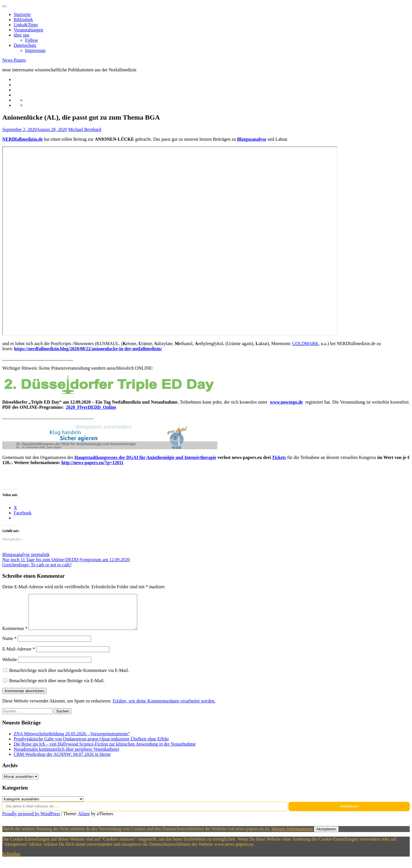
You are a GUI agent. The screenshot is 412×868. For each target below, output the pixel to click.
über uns (22, 35)
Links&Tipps (26, 25)
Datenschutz (25, 45)
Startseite (22, 14)
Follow (32, 40)
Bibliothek (23, 20)
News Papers (14, 60)
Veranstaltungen (28, 30)
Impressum (35, 50)
